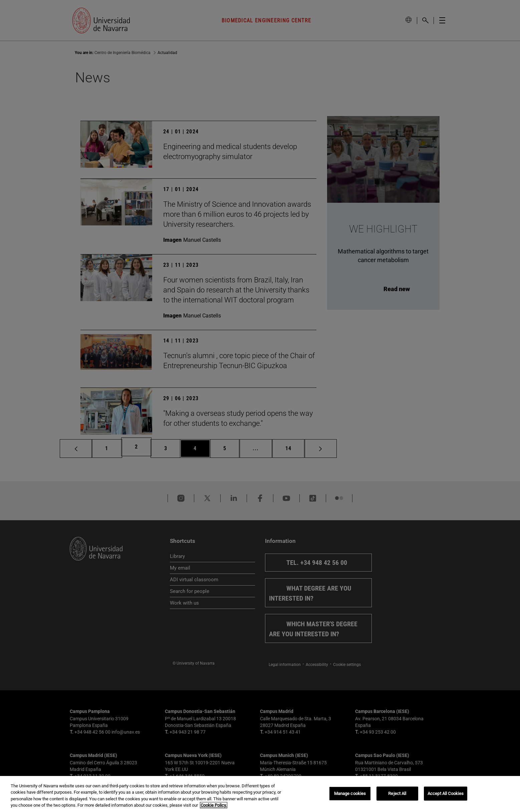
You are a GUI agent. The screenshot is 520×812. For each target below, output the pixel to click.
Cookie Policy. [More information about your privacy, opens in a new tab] (214, 805)
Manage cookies (350, 793)
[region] (260, 794)
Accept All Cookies (446, 793)
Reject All (397, 793)
